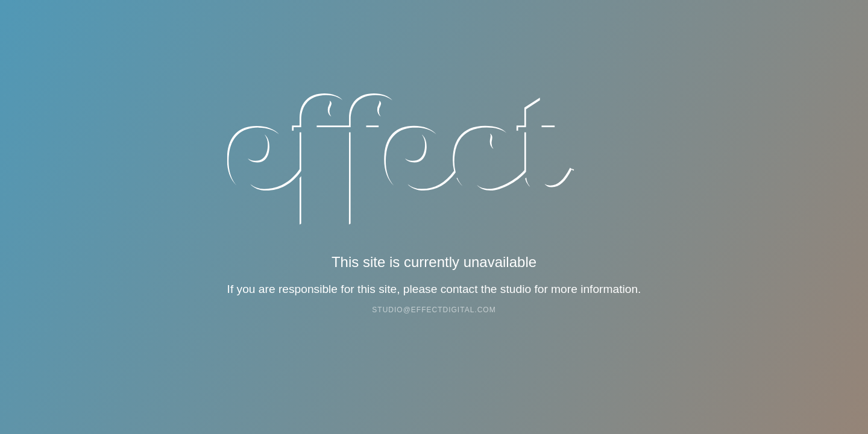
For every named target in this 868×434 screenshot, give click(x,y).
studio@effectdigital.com (434, 310)
